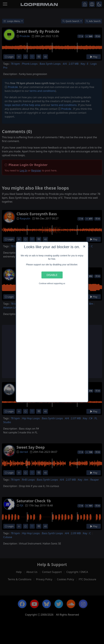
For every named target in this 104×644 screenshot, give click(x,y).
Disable (52, 275)
